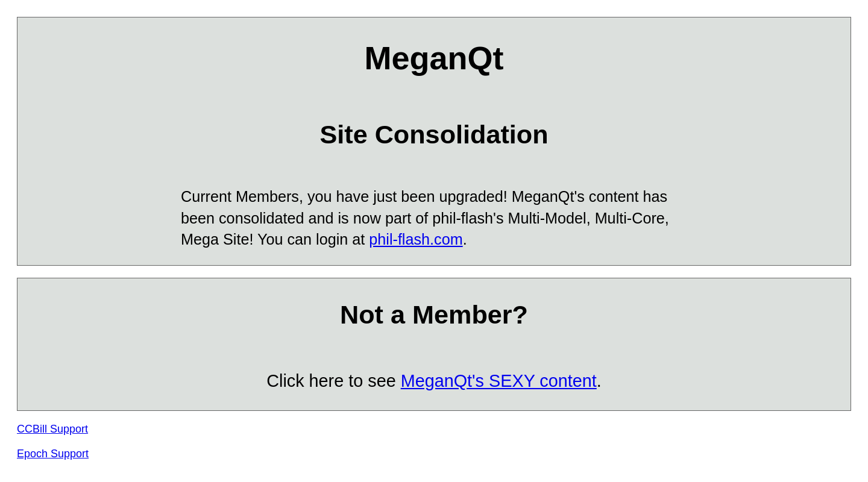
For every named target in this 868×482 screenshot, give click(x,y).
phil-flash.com (416, 239)
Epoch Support (53, 454)
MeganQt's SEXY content (499, 381)
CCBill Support (52, 429)
